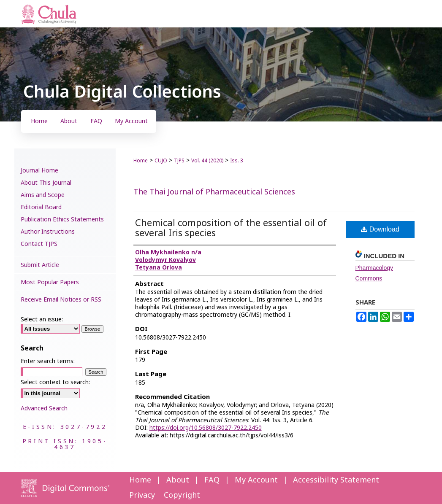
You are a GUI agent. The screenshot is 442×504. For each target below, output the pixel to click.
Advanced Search (44, 408)
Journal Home (39, 171)
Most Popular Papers (50, 282)
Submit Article (40, 265)
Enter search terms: (48, 361)
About (178, 480)
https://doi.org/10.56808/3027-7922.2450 (206, 428)
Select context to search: (55, 382)
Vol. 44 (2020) (207, 161)
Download (380, 229)
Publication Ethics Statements (62, 220)
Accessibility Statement (336, 480)
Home (141, 161)
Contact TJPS (39, 244)
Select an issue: (42, 319)
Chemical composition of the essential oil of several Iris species (231, 228)
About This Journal (46, 183)
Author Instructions (48, 232)
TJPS (179, 161)
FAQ (212, 480)
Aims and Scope (43, 195)
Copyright (182, 495)
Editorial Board (41, 207)
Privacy (142, 495)
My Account (256, 480)
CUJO (161, 161)
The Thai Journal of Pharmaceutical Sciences (214, 192)
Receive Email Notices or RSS (61, 300)
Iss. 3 (237, 161)
